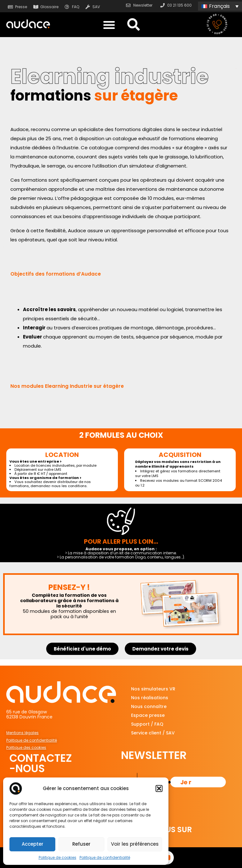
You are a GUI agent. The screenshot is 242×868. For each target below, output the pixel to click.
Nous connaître (149, 706)
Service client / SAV (153, 733)
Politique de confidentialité (105, 857)
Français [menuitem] (219, 6)
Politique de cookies (58, 857)
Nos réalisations (150, 698)
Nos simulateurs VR (153, 689)
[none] (220, 6)
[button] (159, 788)
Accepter (33, 844)
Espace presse (148, 715)
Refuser (81, 844)
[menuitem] (220, 6)
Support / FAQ (147, 724)
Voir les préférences (135, 844)
